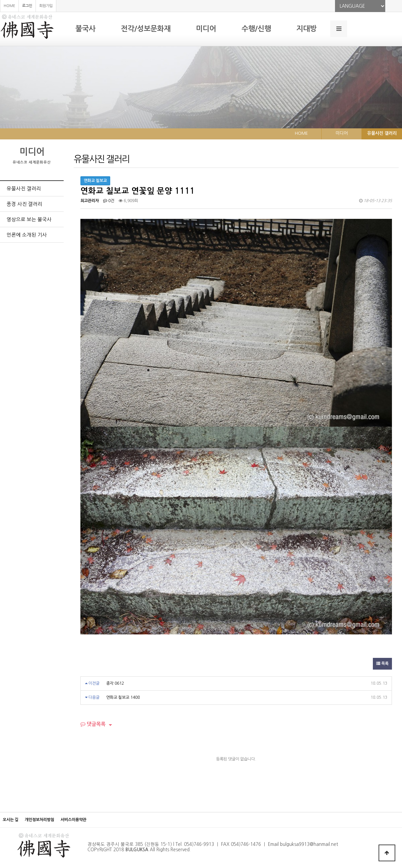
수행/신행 (256, 29)
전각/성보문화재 (146, 29)
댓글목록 (93, 724)
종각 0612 (115, 683)
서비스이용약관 (74, 820)
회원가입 (46, 6)
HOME (9, 6)
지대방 (307, 29)
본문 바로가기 (0, 0)
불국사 (85, 29)
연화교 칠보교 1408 (123, 697)
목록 (382, 664)
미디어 (206, 29)
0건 (109, 201)
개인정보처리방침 (40, 820)
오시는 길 (11, 820)
